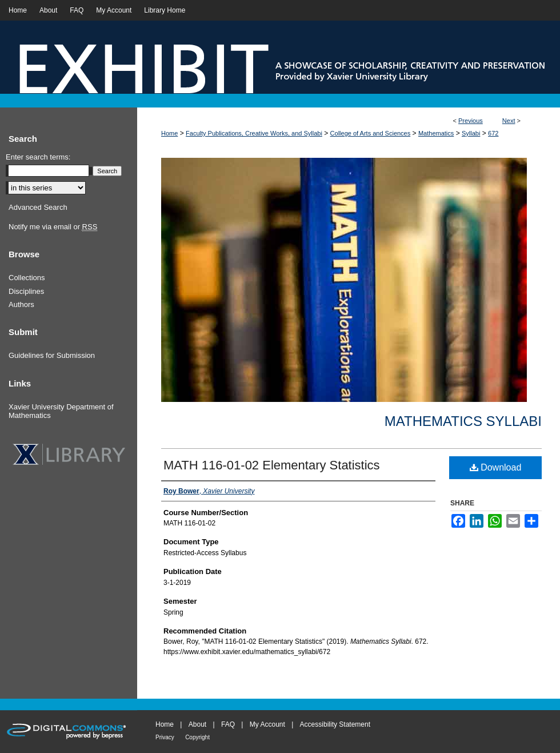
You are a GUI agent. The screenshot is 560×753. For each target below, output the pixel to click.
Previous (471, 121)
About (197, 724)
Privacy (165, 737)
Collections (27, 278)
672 (493, 133)
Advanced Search (38, 207)
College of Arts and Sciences (371, 133)
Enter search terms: (38, 157)
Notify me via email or (53, 227)
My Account (267, 724)
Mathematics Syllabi (463, 421)
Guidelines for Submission (52, 355)
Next (509, 121)
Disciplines (26, 291)
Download (496, 467)
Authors (21, 304)
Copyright (197, 737)
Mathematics (436, 133)
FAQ (228, 724)
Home (169, 133)
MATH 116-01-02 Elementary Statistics (272, 465)
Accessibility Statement (335, 724)
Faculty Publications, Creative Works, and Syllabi (254, 133)
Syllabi (471, 133)
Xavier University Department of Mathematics (61, 411)
